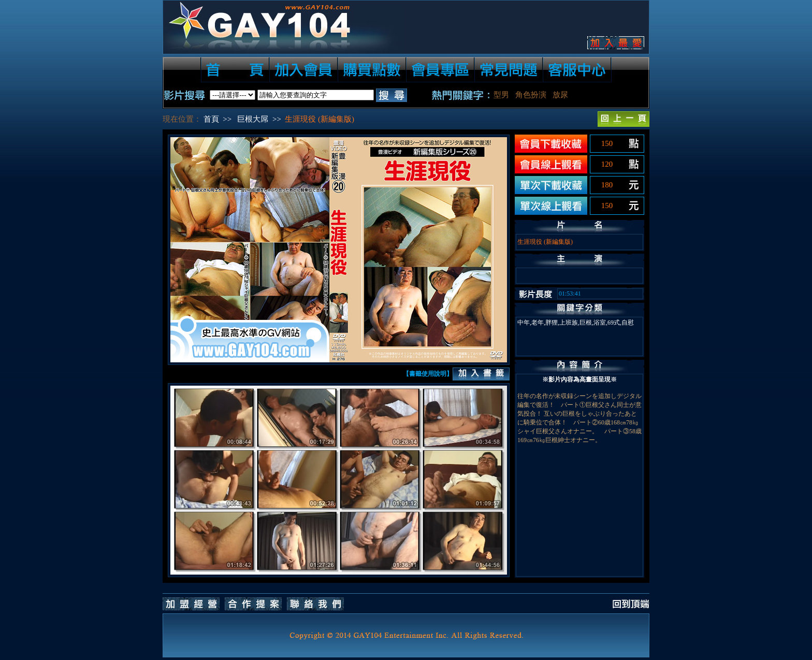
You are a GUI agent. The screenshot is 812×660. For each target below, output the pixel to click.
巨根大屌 (253, 119)
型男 (501, 95)
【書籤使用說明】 (428, 374)
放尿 (560, 95)
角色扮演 (531, 95)
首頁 (211, 119)
